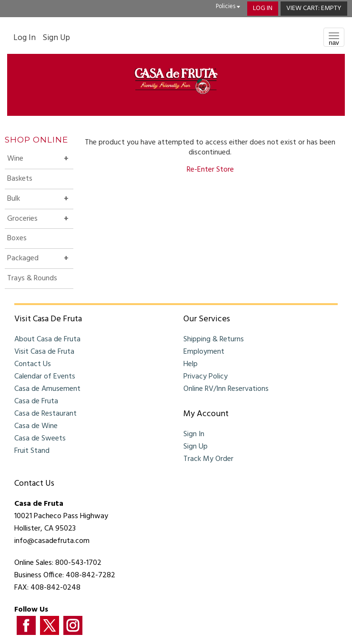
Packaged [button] (40, 260)
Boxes (17, 238)
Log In (263, 8)
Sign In (194, 434)
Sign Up (56, 38)
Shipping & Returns (214, 339)
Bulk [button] (30, 201)
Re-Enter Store (210, 170)
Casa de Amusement (47, 389)
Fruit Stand (32, 451)
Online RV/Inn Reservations (226, 389)
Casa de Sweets (40, 439)
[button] (314, 9)
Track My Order (208, 459)
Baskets (20, 179)
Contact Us (33, 364)
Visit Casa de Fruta (44, 352)
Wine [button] (32, 161)
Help (191, 364)
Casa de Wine (36, 426)
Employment (204, 352)
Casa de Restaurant (45, 414)
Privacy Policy (206, 377)
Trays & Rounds (32, 278)
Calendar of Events (45, 377)
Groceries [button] (39, 221)
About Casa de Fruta (47, 339)
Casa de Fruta (36, 401)
